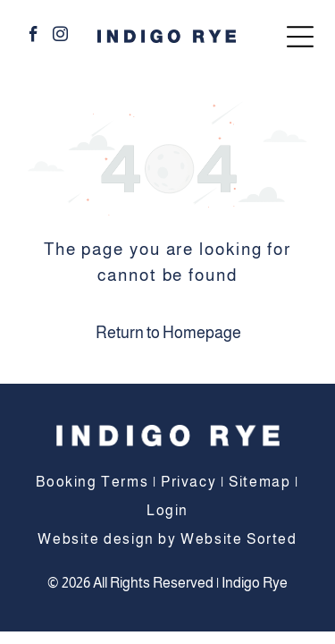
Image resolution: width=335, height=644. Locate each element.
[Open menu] (300, 37)
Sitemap (260, 482)
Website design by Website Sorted (167, 539)
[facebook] (33, 37)
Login (167, 510)
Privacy (188, 482)
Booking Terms (92, 482)
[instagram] (60, 37)
